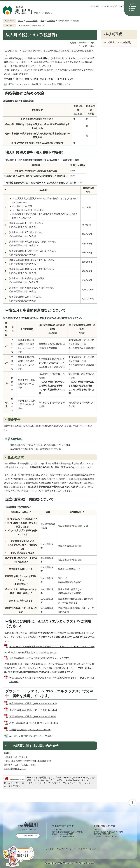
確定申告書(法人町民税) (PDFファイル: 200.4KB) (33, 703)
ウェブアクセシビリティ (68, 849)
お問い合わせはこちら (15, 769)
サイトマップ (89, 849)
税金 (42, 21)
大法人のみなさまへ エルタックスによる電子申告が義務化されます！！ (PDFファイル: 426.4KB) (52, 680)
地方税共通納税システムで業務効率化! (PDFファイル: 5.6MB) (39, 658)
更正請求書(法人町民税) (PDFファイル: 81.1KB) (33, 716)
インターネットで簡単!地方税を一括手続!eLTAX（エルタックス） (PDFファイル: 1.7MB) (52, 647)
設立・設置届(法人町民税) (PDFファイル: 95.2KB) (34, 723)
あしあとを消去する (43, 26)
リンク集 (50, 849)
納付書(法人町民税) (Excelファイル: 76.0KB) (31, 736)
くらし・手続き (32, 21)
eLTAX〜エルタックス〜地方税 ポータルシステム (32, 84)
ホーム (21, 21)
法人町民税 (51, 21)
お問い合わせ (28, 836)
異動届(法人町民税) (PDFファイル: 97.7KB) (30, 730)
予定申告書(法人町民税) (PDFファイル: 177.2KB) (33, 710)
